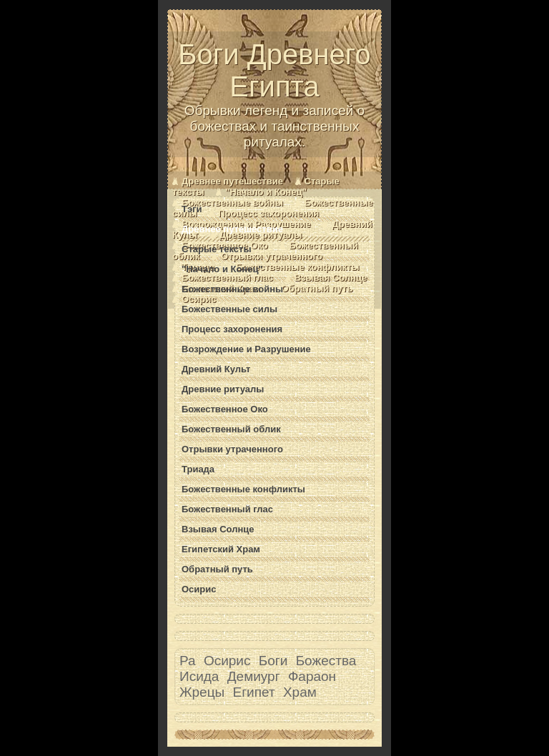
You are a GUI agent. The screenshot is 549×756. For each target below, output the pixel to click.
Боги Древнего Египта (274, 94)
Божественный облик (231, 429)
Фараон (312, 676)
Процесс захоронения (268, 213)
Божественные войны (232, 203)
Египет (254, 692)
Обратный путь (317, 288)
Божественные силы (229, 309)
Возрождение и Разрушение (246, 349)
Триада (198, 469)
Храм (300, 692)
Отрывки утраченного (272, 256)
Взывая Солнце (331, 278)
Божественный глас (227, 278)
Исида (199, 676)
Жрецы (202, 692)
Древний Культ (216, 369)
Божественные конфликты (298, 267)
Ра (188, 661)
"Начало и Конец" (266, 192)
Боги (273, 661)
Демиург (254, 676)
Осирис (199, 299)
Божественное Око (225, 409)
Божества (326, 661)
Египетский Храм (221, 549)
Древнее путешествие (232, 181)
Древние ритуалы (261, 235)
